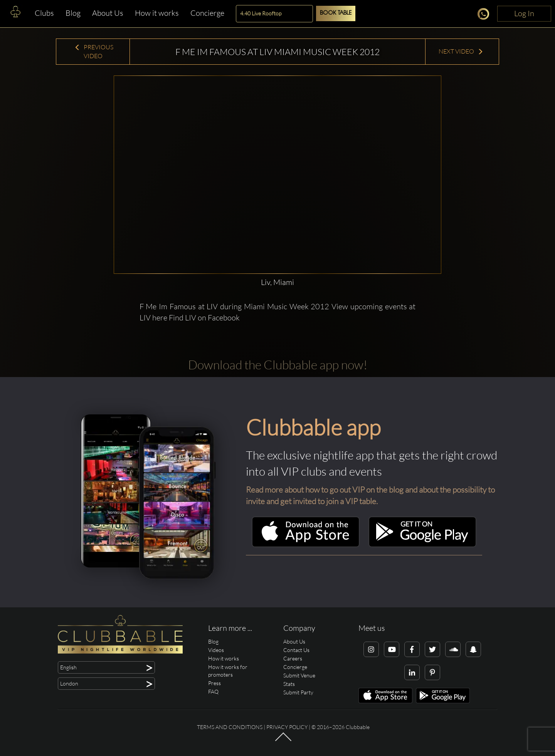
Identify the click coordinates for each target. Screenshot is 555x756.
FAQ (213, 691)
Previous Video (94, 51)
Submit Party (298, 692)
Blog (73, 13)
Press (214, 683)
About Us (108, 13)
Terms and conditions (230, 727)
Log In (524, 13)
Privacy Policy (287, 727)
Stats (289, 684)
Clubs (44, 13)
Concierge (207, 13)
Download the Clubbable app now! (278, 365)
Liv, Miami (277, 282)
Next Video (461, 51)
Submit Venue (299, 675)
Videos (216, 650)
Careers (293, 658)
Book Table (336, 13)
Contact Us (296, 650)
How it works (157, 13)
